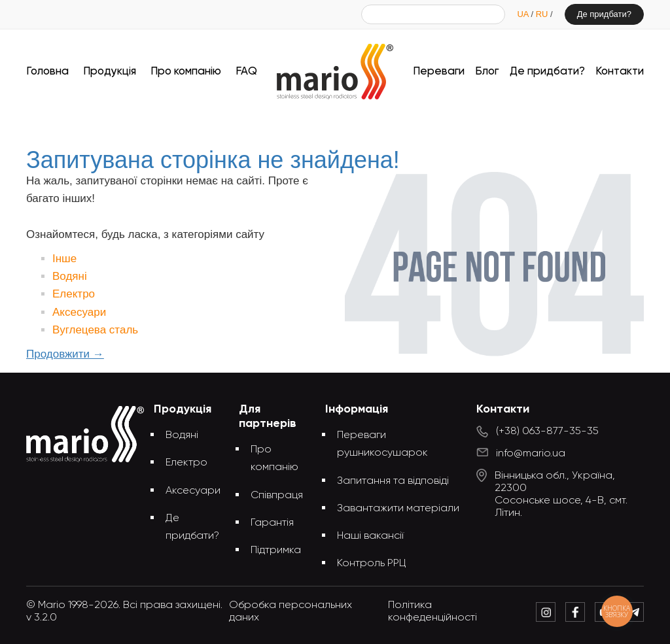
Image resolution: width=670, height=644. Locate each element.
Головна (47, 72)
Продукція (110, 72)
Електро (74, 294)
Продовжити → (65, 354)
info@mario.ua (531, 454)
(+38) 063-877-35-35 (547, 432)
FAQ (246, 72)
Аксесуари (79, 312)
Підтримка (276, 551)
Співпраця (277, 496)
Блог (487, 72)
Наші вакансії (370, 536)
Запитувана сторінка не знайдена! (357, 123)
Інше (64, 259)
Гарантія (272, 523)
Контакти (620, 72)
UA (524, 14)
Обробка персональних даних (291, 612)
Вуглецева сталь (95, 330)
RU (543, 14)
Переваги (439, 72)
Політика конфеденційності (432, 612)
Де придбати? (604, 14)
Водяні (70, 276)
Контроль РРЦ (372, 564)
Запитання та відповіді (393, 481)
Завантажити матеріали (398, 509)
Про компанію (186, 72)
